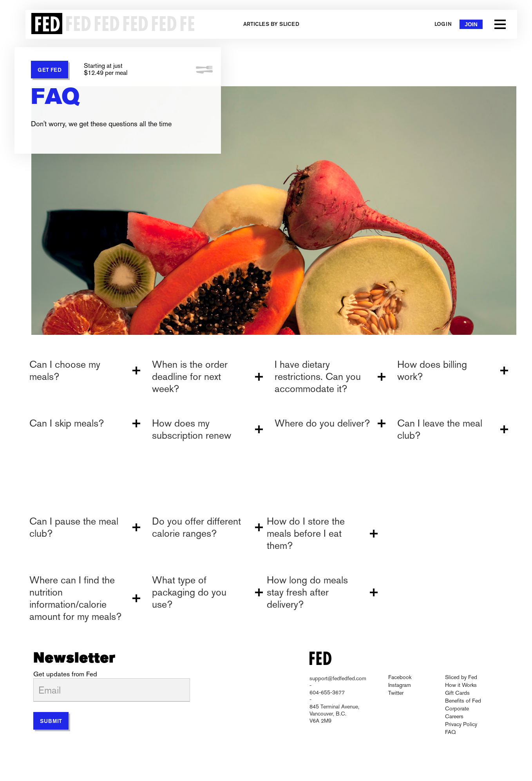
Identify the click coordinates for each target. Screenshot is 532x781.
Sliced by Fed (461, 677)
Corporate (457, 708)
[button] (500, 24)
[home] (111, 24)
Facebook (400, 677)
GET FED (50, 70)
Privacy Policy (461, 724)
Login (443, 25)
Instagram (400, 685)
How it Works (461, 685)
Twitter (396, 693)
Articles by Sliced (271, 25)
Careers (454, 716)
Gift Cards (457, 693)
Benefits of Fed (463, 701)
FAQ (450, 732)
